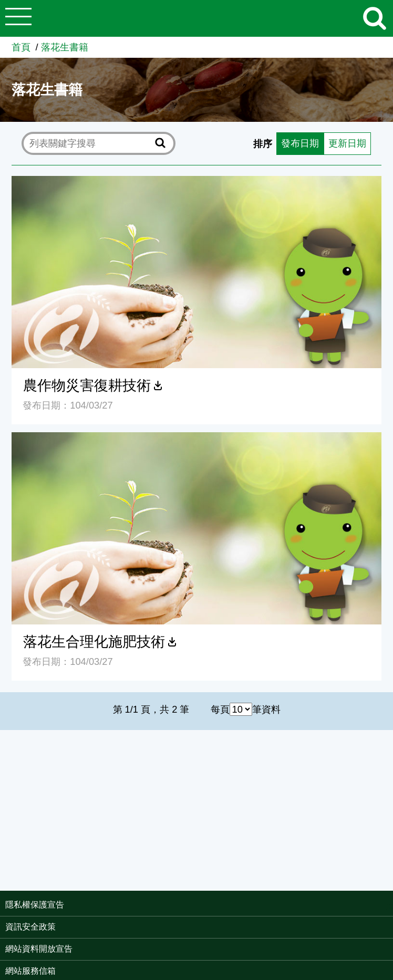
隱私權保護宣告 (35, 905)
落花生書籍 (65, 47)
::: (390, 906)
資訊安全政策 (30, 927)
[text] (90, 143)
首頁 (21, 47)
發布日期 (300, 143)
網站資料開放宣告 (39, 949)
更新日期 (347, 143)
